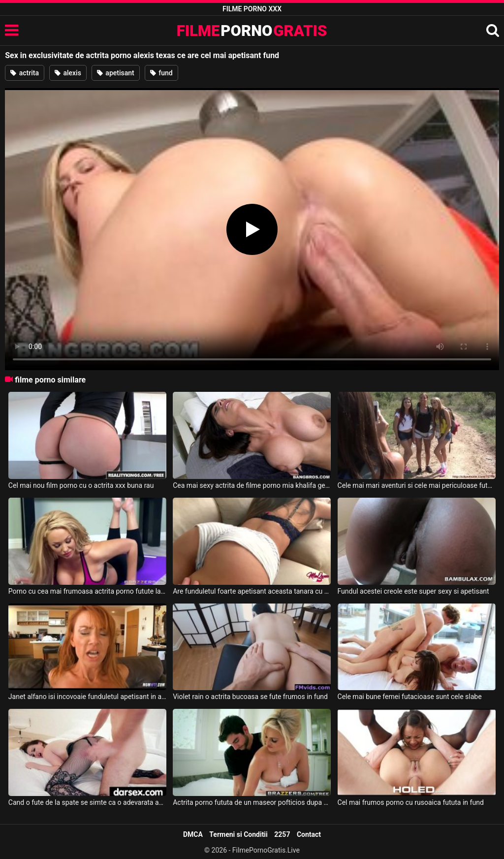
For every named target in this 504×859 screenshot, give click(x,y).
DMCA (193, 834)
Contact (309, 834)
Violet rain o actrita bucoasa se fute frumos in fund (250, 697)
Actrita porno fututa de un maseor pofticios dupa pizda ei (252, 802)
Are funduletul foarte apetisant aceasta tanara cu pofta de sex (252, 591)
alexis (68, 73)
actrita (25, 73)
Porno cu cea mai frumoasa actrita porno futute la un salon (87, 591)
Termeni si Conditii (238, 834)
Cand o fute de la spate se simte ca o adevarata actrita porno (87, 802)
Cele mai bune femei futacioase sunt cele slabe (410, 697)
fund (161, 73)
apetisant (116, 73)
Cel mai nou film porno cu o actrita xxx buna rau (81, 485)
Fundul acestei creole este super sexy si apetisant (413, 591)
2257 (282, 834)
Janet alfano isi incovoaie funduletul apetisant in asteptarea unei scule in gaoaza (87, 697)
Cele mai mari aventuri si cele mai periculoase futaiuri (417, 485)
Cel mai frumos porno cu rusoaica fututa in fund (411, 802)
